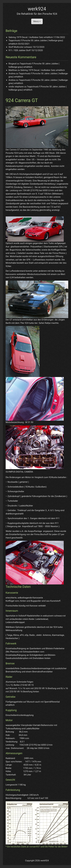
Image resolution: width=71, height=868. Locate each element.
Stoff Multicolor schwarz (20, 47)
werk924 (37, 9)
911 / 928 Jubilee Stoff (20, 50)
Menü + (37, 21)
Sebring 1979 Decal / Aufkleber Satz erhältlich (31, 37)
